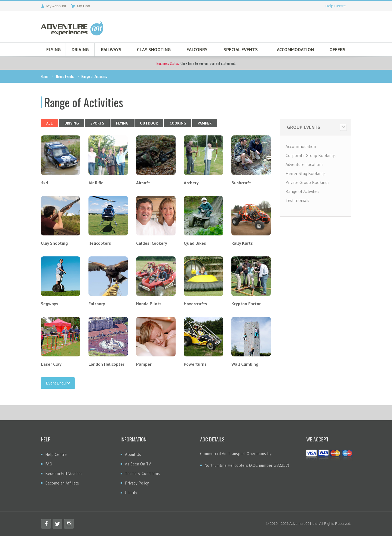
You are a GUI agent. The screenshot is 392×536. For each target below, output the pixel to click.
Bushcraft (241, 183)
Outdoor (149, 123)
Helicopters (100, 243)
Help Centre (336, 6)
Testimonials (297, 200)
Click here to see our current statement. (196, 63)
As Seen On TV (138, 464)
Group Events (65, 76)
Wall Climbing (245, 364)
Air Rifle (96, 183)
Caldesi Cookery (152, 243)
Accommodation (295, 50)
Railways (111, 50)
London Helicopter (106, 364)
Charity (131, 493)
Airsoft (143, 183)
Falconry (197, 50)
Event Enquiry (58, 383)
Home (45, 76)
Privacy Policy (137, 483)
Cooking (178, 123)
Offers (337, 50)
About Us (133, 454)
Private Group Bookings (307, 182)
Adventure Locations (304, 164)
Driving (80, 50)
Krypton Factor (246, 304)
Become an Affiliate (62, 483)
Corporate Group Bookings (311, 155)
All (50, 123)
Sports (97, 123)
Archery (191, 183)
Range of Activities (302, 191)
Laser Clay (51, 364)
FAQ (49, 464)
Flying (53, 50)
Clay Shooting (154, 50)
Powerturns (195, 364)
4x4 (44, 183)
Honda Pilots (149, 304)
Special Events (241, 50)
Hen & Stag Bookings (306, 173)
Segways (50, 304)
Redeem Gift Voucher (64, 473)
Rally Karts (242, 243)
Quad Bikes (195, 243)
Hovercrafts (195, 304)
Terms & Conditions (142, 473)
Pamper (205, 123)
